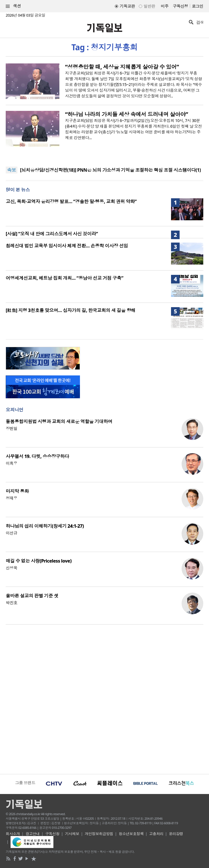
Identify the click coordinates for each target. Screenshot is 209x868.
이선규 (11, 533)
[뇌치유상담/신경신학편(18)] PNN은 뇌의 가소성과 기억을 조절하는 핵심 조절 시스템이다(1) (110, 170)
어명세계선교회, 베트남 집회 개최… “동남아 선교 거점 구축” (65, 278)
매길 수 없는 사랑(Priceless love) (39, 561)
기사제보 (72, 834)
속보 (12, 170)
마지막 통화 (17, 491)
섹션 (13, 6)
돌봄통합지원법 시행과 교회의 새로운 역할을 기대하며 (59, 421)
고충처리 (156, 834)
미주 (165, 6)
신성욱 (11, 568)
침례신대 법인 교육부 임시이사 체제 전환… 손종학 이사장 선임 (67, 246)
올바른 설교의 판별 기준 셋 (32, 596)
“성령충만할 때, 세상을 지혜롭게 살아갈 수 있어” (122, 67)
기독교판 (127, 6)
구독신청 (180, 6)
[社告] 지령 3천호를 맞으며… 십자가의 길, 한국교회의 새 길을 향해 (71, 310)
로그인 (198, 6)
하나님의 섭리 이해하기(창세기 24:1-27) (45, 526)
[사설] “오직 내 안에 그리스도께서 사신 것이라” (52, 234)
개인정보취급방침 (99, 834)
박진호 (11, 603)
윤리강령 (176, 834)
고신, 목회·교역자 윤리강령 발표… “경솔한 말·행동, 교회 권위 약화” (71, 201)
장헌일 (11, 428)
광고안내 (33, 834)
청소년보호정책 (131, 834)
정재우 (11, 498)
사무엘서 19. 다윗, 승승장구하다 (37, 456)
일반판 (149, 6)
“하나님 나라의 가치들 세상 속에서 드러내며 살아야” (126, 114)
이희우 (11, 463)
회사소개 (13, 834)
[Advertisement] (104, 699)
